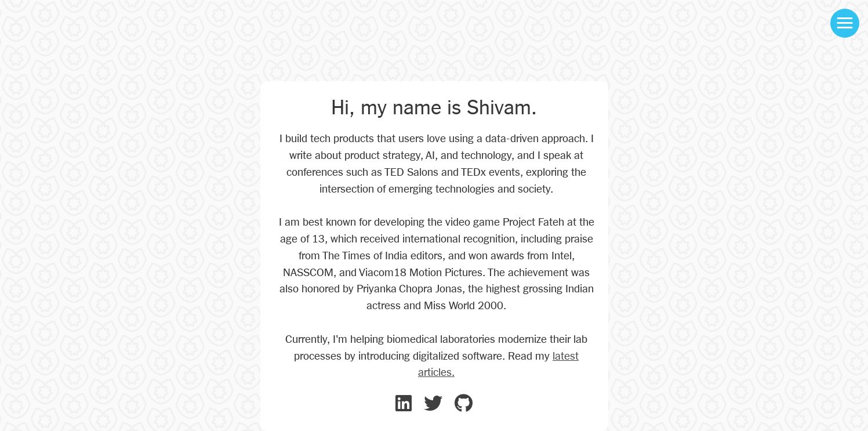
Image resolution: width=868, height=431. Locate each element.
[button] (845, 23)
